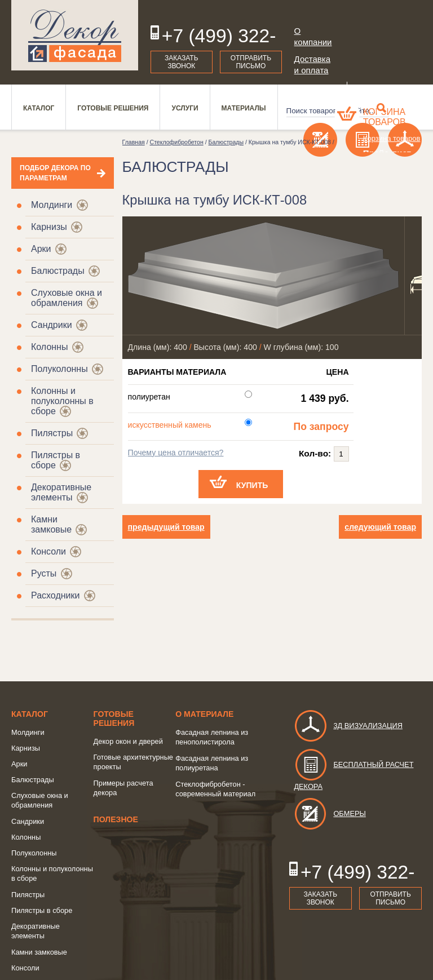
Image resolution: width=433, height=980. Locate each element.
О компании (313, 36)
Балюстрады (58, 271)
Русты (44, 573)
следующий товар (380, 527)
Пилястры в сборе (42, 910)
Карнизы (49, 227)
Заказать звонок (182, 62)
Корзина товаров (385, 117)
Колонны (49, 347)
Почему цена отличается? (176, 453)
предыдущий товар (166, 527)
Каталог (30, 714)
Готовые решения (114, 719)
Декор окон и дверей (128, 741)
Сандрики (52, 325)
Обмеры (330, 813)
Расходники (55, 595)
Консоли (48, 551)
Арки (41, 249)
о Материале (204, 714)
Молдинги (52, 205)
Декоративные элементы (61, 492)
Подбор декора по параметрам (55, 173)
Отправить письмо (251, 62)
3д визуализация (348, 726)
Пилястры (52, 433)
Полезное (116, 819)
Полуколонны (59, 369)
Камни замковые (51, 524)
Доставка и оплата (312, 65)
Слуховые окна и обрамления (67, 298)
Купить (252, 485)
